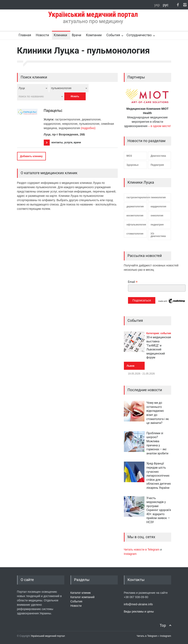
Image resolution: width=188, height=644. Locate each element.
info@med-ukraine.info (138, 604)
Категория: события (159, 333)
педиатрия (157, 225)
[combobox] (33, 88)
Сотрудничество (139, 35)
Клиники (60, 35)
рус (166, 5)
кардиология (158, 206)
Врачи (77, 35)
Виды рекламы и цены (139, 611)
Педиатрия (157, 165)
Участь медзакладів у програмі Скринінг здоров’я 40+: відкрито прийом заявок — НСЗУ (159, 510)
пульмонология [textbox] (61, 88)
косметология (135, 216)
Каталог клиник (81, 593)
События (113, 35)
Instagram (130, 554)
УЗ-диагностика (158, 235)
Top (163, 625)
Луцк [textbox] (22, 88)
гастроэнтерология (137, 197)
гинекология (158, 197)
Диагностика (158, 156)
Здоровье (133, 165)
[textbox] (41, 96)
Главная (25, 35)
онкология (157, 216)
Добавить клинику (31, 156)
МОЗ (129, 156)
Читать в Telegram (147, 636)
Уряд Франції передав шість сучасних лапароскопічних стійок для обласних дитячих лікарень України (159, 476)
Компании (94, 35)
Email (133, 282)
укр (158, 5)
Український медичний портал (48, 636)
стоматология (135, 234)
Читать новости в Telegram (142, 549)
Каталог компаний (82, 597)
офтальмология (136, 225)
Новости (42, 35)
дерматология (135, 206)
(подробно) (88, 128)
